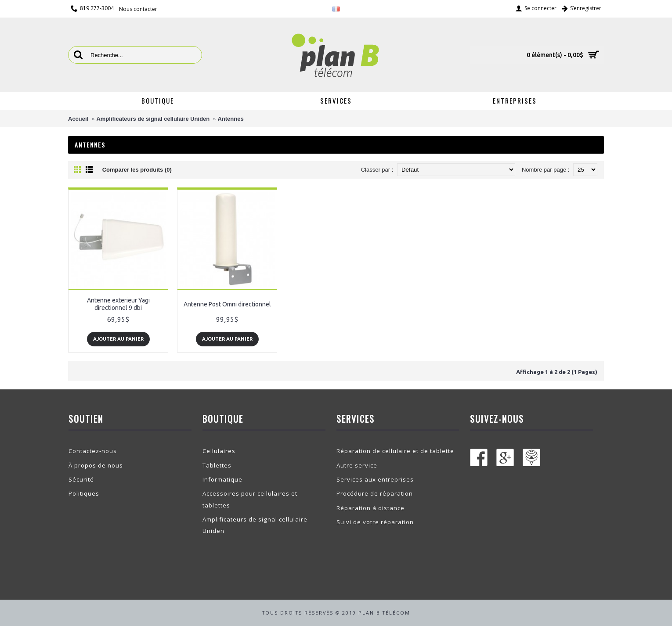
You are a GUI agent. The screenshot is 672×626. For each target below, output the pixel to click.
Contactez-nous (93, 451)
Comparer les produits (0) (137, 170)
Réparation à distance (370, 508)
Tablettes (217, 465)
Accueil (78, 119)
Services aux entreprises (375, 479)
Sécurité (81, 479)
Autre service (357, 465)
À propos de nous (96, 465)
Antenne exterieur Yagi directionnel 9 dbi (118, 304)
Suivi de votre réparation (375, 522)
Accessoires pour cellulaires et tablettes (250, 499)
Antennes (230, 119)
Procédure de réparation (375, 493)
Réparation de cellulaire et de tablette (395, 451)
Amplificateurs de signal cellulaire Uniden (153, 119)
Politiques (84, 493)
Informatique (222, 479)
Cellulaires (219, 451)
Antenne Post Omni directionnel (227, 304)
